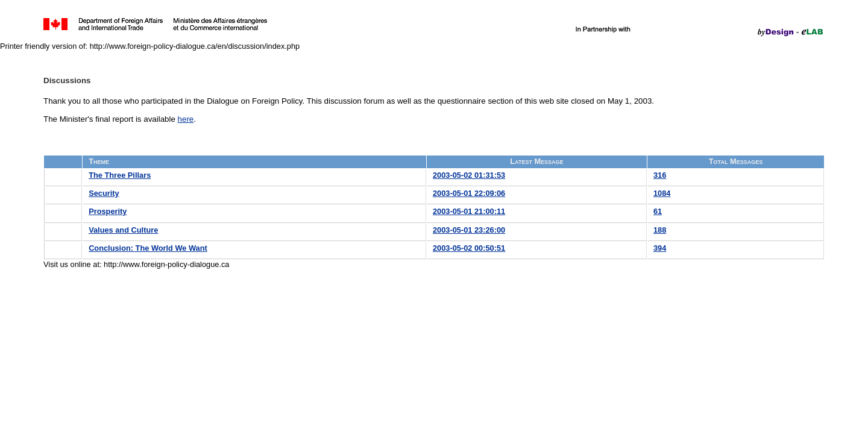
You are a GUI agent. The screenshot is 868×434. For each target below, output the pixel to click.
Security (104, 193)
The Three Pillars (120, 175)
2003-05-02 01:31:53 (469, 175)
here (186, 119)
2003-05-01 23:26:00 (469, 230)
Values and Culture (123, 230)
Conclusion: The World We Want (148, 248)
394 (660, 248)
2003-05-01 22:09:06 (469, 193)
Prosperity (108, 211)
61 (658, 211)
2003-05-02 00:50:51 (469, 248)
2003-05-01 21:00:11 (469, 211)
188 (660, 230)
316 (660, 175)
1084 (662, 193)
